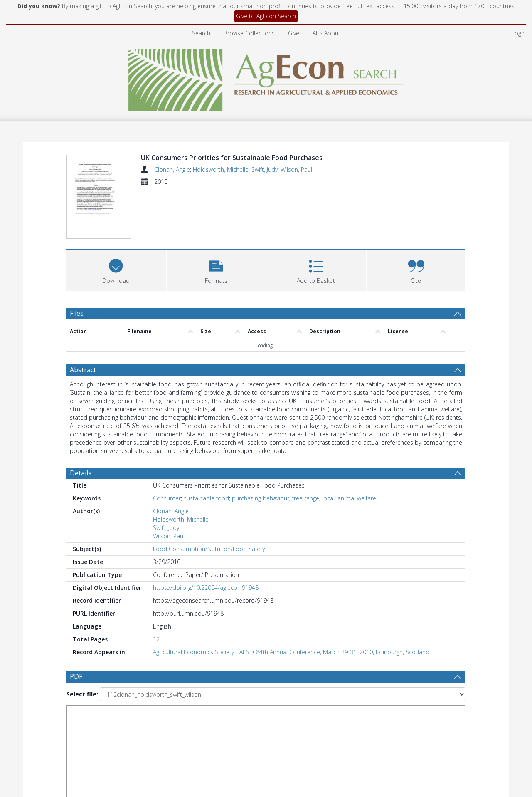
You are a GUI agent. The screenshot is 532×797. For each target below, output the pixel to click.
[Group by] (120, 690)
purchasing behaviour (261, 448)
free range (306, 448)
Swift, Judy (265, 170)
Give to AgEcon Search (266, 16)
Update (364, 689)
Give (294, 33)
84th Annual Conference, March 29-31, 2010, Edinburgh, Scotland (343, 602)
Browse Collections (249, 33)
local (328, 448)
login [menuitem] (520, 33)
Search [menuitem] (201, 33)
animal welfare (357, 448)
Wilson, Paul (296, 170)
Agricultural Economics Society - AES (201, 602)
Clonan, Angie (172, 170)
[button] (216, 219)
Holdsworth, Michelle (221, 170)
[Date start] (206, 690)
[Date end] (269, 690)
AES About (326, 33)
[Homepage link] (266, 78)
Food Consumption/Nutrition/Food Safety (209, 499)
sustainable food (206, 448)
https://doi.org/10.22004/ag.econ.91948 (206, 538)
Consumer (167, 448)
